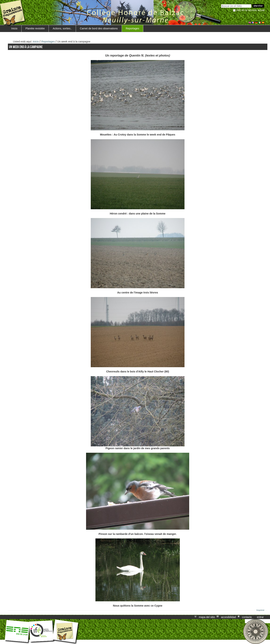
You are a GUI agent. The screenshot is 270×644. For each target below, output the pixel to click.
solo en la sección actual (250, 10)
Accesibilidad (229, 617)
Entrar (260, 617)
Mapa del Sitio (207, 617)
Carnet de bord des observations (99, 28)
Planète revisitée (35, 28)
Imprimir (261, 610)
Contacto (247, 617)
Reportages (132, 28)
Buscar (221, 4)
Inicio (14, 28)
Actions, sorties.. (62, 28)
